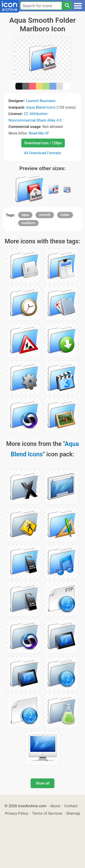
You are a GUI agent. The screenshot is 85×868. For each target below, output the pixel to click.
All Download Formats (42, 153)
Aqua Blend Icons (41, 107)
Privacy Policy (16, 813)
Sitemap (73, 813)
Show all (42, 783)
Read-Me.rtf (39, 133)
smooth (45, 215)
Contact (71, 806)
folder (65, 215)
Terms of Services (47, 813)
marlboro (28, 223)
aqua (25, 215)
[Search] (67, 6)
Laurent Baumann (41, 101)
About (55, 806)
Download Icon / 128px (43, 143)
